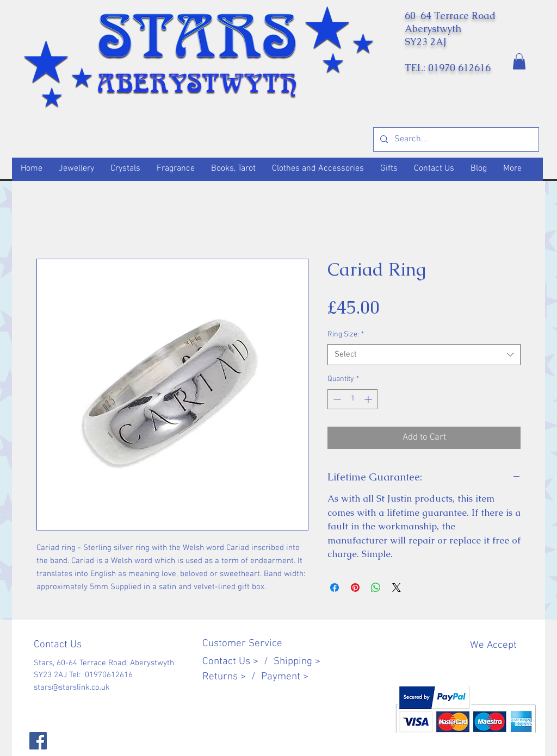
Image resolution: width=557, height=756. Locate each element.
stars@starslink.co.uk (72, 688)
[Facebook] (38, 741)
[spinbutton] (352, 399)
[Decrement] (336, 399)
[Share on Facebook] (335, 588)
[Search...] (455, 139)
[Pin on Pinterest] (355, 588)
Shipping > (297, 662)
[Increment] (369, 399)
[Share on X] (397, 588)
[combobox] (424, 355)
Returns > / (232, 677)
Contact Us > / (238, 662)
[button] (519, 61)
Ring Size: (346, 335)
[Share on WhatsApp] (376, 588)
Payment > (285, 677)
